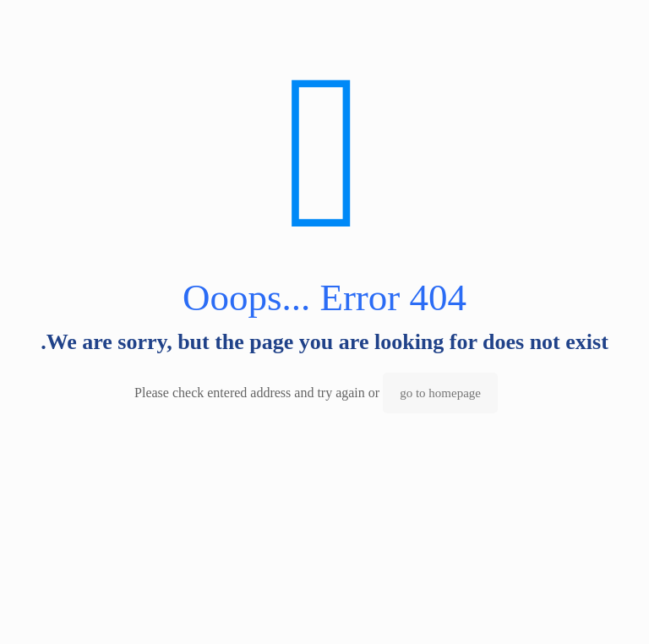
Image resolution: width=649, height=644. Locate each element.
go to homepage (440, 393)
